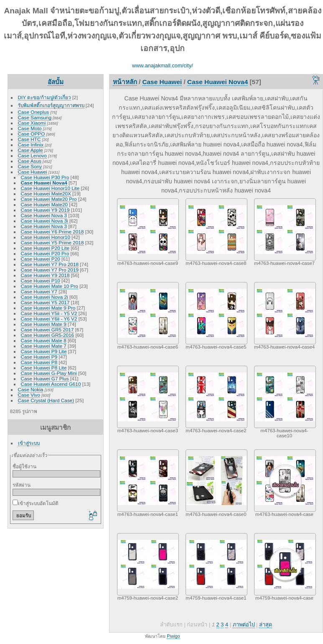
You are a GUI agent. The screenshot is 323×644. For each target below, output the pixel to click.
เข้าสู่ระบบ (29, 443)
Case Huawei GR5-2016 (48, 335)
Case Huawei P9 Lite (44, 351)
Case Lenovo (32, 155)
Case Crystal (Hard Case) (46, 400)
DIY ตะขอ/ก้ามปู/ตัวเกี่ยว (45, 97)
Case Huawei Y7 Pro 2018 (50, 264)
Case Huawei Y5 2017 (45, 302)
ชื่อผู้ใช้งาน (24, 466)
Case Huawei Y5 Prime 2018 (52, 242)
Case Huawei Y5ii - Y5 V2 (49, 313)
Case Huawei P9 (39, 357)
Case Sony (30, 166)
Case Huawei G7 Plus (45, 378)
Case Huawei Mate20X (46, 194)
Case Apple (31, 150)
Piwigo (173, 636)
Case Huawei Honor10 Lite (50, 188)
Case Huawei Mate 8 (44, 340)
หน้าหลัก (125, 82)
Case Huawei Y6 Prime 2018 (52, 232)
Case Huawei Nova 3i (45, 221)
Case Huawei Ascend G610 (51, 384)
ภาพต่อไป (244, 625)
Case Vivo (29, 395)
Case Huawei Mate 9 (44, 324)
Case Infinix (31, 145)
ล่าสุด (266, 625)
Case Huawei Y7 (39, 291)
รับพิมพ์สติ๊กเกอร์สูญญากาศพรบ (51, 105)
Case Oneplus (34, 112)
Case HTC (29, 139)
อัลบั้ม (56, 82)
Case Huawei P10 (41, 281)
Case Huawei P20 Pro (45, 253)
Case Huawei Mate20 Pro (49, 199)
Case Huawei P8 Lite (44, 368)
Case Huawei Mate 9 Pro (48, 308)
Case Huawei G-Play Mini (49, 373)
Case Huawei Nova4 (44, 183)
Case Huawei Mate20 (45, 204)
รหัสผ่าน (22, 485)
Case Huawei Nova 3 (44, 215)
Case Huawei (33, 172)
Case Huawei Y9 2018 (45, 275)
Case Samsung (35, 117)
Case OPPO (32, 134)
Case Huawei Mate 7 (44, 346)
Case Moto (30, 128)
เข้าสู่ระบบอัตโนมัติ (36, 503)
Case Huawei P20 (41, 259)
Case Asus (30, 161)
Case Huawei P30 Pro (45, 177)
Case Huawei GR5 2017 (47, 330)
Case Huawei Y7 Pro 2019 (50, 270)
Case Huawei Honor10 (46, 237)
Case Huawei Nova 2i (45, 297)
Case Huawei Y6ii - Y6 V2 (49, 319)
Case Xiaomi (32, 123)
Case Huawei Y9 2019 (45, 210)
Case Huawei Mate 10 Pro (50, 286)
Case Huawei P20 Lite (45, 248)
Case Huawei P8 (39, 362)
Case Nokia (31, 389)
